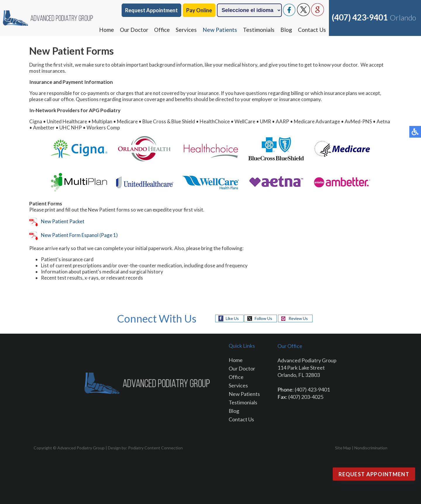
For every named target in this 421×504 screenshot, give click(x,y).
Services (186, 30)
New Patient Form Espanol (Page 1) (74, 235)
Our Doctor (134, 30)
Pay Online (199, 10)
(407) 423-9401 (360, 17)
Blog (286, 30)
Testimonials (259, 30)
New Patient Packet (57, 221)
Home (107, 30)
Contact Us (312, 30)
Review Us (298, 318)
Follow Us (263, 318)
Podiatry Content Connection (155, 448)
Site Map (343, 448)
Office (162, 30)
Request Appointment (151, 10)
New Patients (220, 30)
